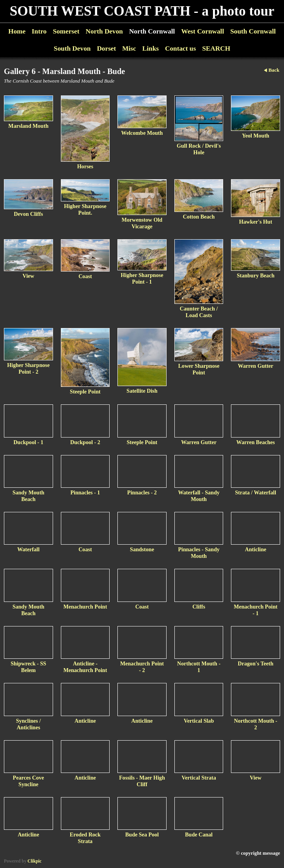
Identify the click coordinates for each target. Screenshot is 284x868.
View (28, 276)
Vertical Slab (199, 721)
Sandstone (142, 549)
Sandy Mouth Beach (28, 496)
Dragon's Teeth (256, 663)
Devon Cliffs (28, 214)
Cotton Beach (199, 217)
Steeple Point (85, 392)
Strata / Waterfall (256, 492)
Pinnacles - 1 (85, 492)
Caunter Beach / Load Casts (199, 312)
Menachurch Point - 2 (142, 667)
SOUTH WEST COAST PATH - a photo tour (142, 11)
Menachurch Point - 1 (256, 610)
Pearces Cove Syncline (28, 781)
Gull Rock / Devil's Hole (199, 149)
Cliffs (199, 607)
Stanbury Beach (256, 275)
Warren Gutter (256, 366)
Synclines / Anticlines (28, 724)
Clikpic (35, 861)
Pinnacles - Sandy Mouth (199, 553)
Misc (129, 49)
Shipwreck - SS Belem (28, 667)
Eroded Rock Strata (85, 838)
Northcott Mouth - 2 (256, 724)
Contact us (180, 49)
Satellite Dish (142, 391)
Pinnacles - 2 (142, 492)
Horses (85, 166)
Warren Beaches (256, 442)
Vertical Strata (199, 778)
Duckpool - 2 (85, 442)
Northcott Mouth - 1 (199, 667)
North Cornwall (152, 31)
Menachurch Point (85, 607)
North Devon (104, 31)
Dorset (106, 49)
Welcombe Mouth (142, 133)
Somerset (66, 31)
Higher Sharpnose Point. (85, 209)
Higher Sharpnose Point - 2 (28, 368)
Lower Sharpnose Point (199, 369)
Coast (85, 276)
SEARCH (216, 49)
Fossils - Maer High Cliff (142, 781)
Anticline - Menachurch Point (85, 667)
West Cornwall (202, 31)
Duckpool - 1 (28, 442)
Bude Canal (199, 834)
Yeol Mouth (256, 136)
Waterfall (28, 549)
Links (151, 49)
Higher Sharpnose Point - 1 (142, 278)
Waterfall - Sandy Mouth (199, 496)
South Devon (72, 49)
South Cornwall (253, 31)
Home (17, 31)
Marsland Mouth (28, 126)
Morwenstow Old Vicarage (142, 223)
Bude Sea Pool (142, 834)
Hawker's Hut (256, 222)
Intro (39, 31)
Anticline (256, 549)
